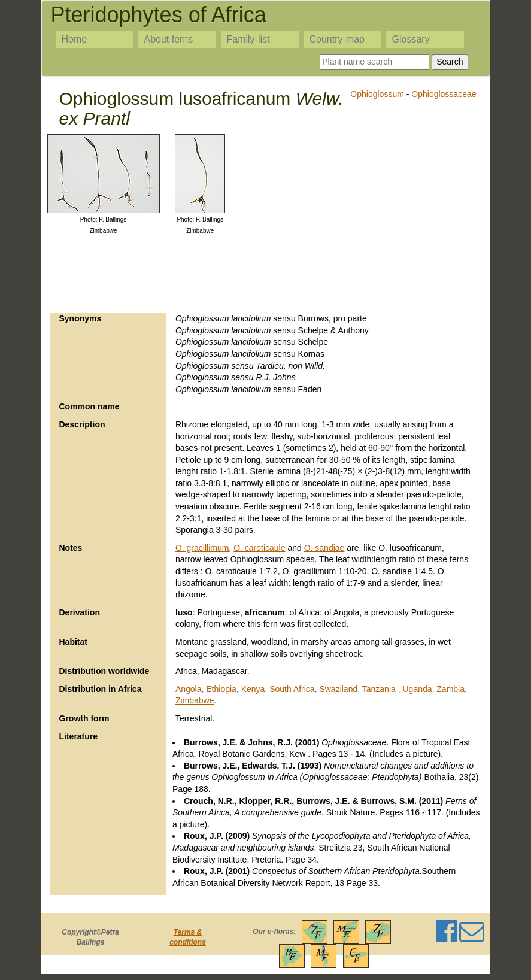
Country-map (337, 39)
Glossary (411, 39)
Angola (189, 689)
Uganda (417, 689)
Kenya (253, 689)
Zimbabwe (195, 700)
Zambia (450, 689)
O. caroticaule (259, 548)
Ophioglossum (377, 94)
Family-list (248, 39)
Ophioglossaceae (444, 94)
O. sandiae (324, 548)
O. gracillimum (202, 548)
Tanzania (380, 689)
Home (75, 39)
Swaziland (338, 689)
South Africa (292, 689)
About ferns (169, 39)
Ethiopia (221, 689)
